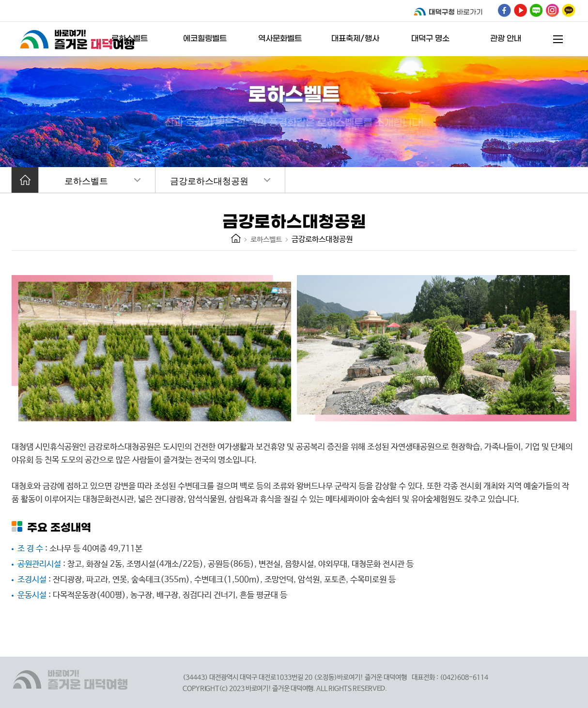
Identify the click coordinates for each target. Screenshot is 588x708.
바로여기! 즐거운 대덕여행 (79, 39)
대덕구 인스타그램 (552, 10)
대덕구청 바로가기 (449, 12)
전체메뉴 (558, 39)
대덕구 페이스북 (504, 10)
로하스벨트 (86, 181)
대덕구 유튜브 (520, 10)
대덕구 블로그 (536, 10)
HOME (236, 238)
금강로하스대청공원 (209, 181)
